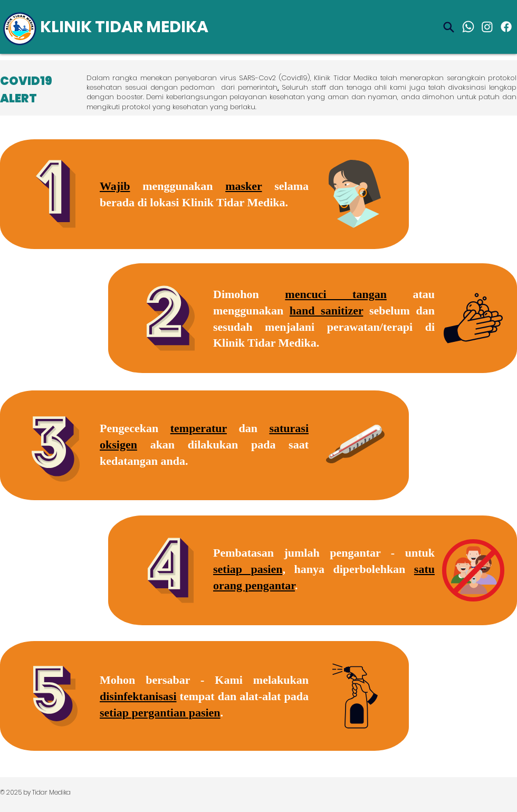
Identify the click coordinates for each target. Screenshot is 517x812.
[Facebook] (506, 27)
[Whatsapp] (468, 27)
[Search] (448, 27)
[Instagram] (487, 27)
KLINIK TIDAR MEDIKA (124, 27)
